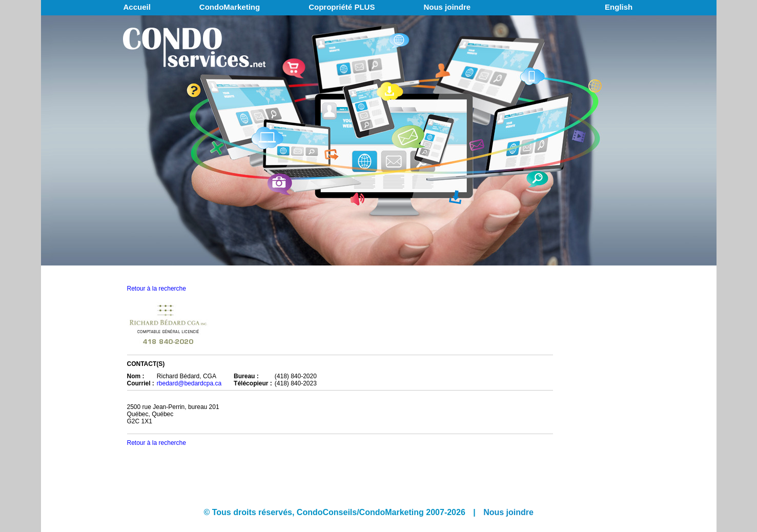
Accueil (137, 7)
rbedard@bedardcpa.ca (189, 383)
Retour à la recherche (157, 289)
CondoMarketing (230, 7)
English (619, 7)
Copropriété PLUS (342, 7)
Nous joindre (447, 7)
